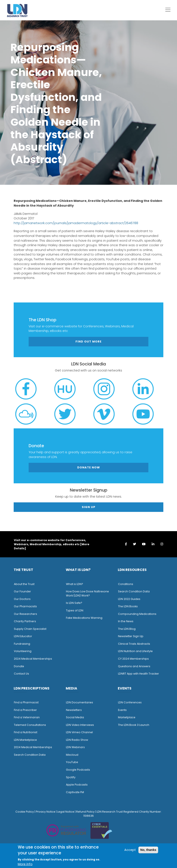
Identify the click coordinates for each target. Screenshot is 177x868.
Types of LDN (75, 610)
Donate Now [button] (89, 467)
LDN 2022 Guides (129, 599)
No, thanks (148, 850)
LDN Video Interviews (80, 725)
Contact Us (21, 674)
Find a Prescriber (25, 710)
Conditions (126, 584)
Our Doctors (22, 599)
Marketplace (127, 717)
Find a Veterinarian (27, 717)
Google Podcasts (78, 770)
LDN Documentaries (79, 702)
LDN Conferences (130, 702)
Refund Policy (85, 812)
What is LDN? (75, 584)
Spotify (71, 777)
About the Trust (24, 584)
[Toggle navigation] (168, 10)
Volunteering (23, 651)
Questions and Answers (134, 666)
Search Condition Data (134, 591)
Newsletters (74, 710)
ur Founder (24, 591)
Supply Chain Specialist (30, 629)
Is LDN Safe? (74, 603)
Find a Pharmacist (26, 702)
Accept (130, 850)
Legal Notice (66, 812)
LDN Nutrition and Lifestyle (135, 651)
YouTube (72, 762)
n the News (126, 621)
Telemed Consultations (30, 725)
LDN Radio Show (77, 740)
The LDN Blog (127, 629)
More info (25, 864)
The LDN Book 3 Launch (134, 725)
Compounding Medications (137, 614)
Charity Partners (25, 621)
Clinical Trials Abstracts (134, 644)
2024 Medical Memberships (33, 659)
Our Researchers (25, 614)
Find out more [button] (88, 342)
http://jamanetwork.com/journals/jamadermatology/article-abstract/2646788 (76, 223)
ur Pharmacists (26, 606)
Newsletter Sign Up (131, 636)
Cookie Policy (25, 812)
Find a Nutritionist (26, 732)
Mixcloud (72, 755)
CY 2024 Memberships (133, 659)
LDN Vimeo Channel (79, 732)
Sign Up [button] (89, 507)
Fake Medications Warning (84, 618)
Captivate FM (75, 792)
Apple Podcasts (77, 785)
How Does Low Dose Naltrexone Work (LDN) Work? (87, 593)
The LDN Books (128, 606)
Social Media (75, 717)
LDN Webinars (75, 747)
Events (122, 710)
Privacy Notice (46, 812)
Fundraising (22, 644)
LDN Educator (23, 636)
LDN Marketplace (25, 740)
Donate (19, 666)
